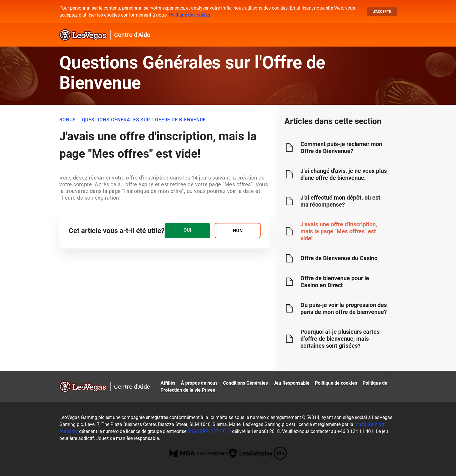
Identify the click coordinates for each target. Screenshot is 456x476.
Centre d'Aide (132, 35)
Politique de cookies (189, 15)
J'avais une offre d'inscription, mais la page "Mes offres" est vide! (339, 231)
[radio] (187, 231)
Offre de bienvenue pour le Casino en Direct (335, 282)
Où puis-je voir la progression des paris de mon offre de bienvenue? (344, 308)
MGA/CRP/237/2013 (209, 431)
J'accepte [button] (382, 12)
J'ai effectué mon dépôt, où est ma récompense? (340, 201)
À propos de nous (199, 383)
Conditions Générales (245, 383)
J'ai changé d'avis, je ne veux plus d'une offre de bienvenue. (344, 174)
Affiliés (168, 383)
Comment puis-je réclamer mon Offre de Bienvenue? (341, 148)
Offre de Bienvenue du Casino (339, 258)
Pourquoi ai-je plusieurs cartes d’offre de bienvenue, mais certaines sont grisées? (340, 339)
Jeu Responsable (291, 383)
